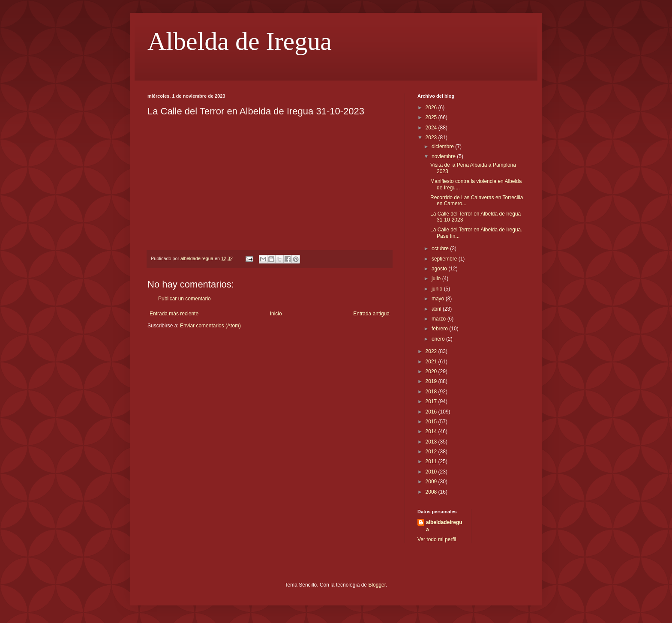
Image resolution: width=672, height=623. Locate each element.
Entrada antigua (371, 314)
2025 (432, 117)
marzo (439, 319)
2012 (432, 452)
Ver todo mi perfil (437, 539)
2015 (432, 422)
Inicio (276, 314)
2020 (432, 371)
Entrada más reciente (174, 314)
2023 (432, 138)
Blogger (377, 585)
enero (439, 339)
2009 (432, 482)
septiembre (445, 259)
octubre (441, 249)
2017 (432, 401)
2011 (432, 461)
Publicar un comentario (184, 299)
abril (437, 309)
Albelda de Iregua (240, 41)
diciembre (443, 147)
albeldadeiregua (444, 526)
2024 (432, 128)
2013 (432, 442)
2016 (432, 412)
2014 (432, 431)
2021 (432, 362)
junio (438, 289)
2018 (432, 392)
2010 (432, 472)
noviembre (444, 156)
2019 (432, 381)
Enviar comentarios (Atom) (210, 326)
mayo (439, 299)
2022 (432, 351)
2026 (432, 108)
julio (437, 279)
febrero (440, 329)
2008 (432, 492)
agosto (440, 269)
